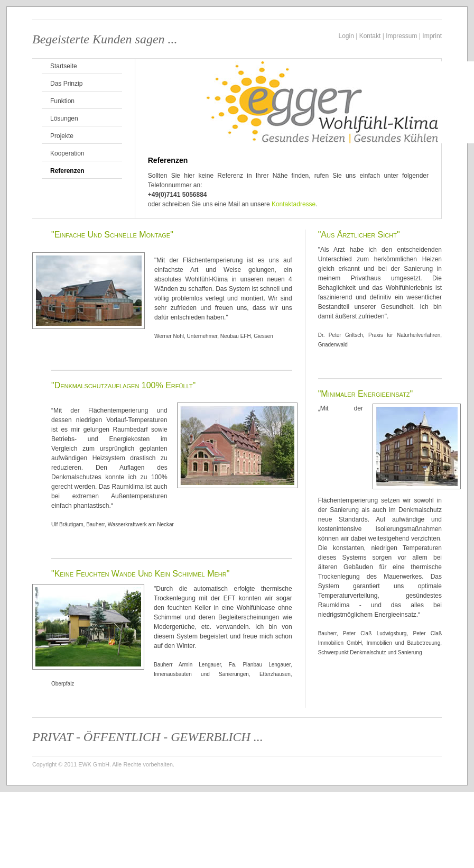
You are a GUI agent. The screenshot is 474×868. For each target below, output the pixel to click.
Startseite (64, 66)
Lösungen (64, 118)
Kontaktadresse (294, 204)
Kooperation (67, 153)
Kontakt (370, 36)
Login (346, 36)
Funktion (62, 101)
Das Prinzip (66, 84)
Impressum (401, 36)
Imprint (432, 36)
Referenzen (67, 171)
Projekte (62, 136)
